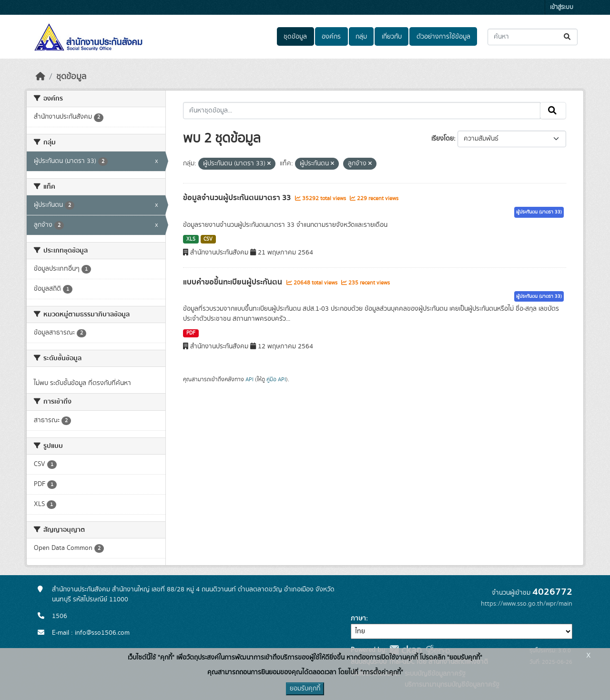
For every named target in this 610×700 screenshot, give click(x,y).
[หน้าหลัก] (41, 77)
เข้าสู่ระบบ (562, 7)
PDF (191, 333)
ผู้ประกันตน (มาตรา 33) (539, 212)
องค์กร (331, 37)
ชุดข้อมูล (295, 37)
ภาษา (358, 619)
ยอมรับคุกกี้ (305, 689)
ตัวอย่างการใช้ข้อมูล (443, 37)
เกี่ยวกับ (392, 37)
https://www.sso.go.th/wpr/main (527, 604)
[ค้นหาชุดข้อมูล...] (533, 37)
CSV (208, 239)
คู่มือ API (276, 379)
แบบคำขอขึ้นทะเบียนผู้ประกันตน (234, 282)
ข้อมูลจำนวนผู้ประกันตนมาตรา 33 (238, 198)
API (249, 379)
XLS (191, 239)
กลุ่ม (361, 37)
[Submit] (568, 37)
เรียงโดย (442, 139)
